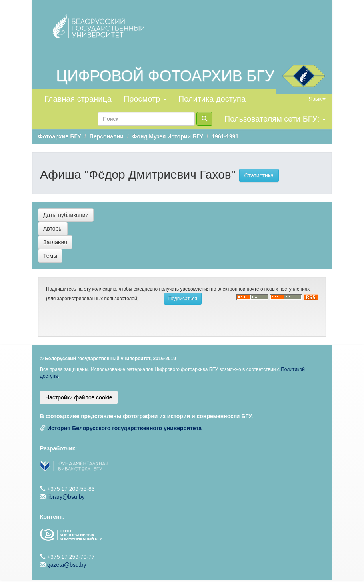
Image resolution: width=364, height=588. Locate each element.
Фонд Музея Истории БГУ (168, 136)
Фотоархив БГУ (59, 136)
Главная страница (78, 99)
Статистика (259, 175)
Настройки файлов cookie (79, 397)
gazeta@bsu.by (67, 565)
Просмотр (145, 99)
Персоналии (107, 136)
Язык (317, 99)
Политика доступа (212, 99)
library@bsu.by (66, 497)
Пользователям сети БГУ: (275, 119)
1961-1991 (225, 136)
